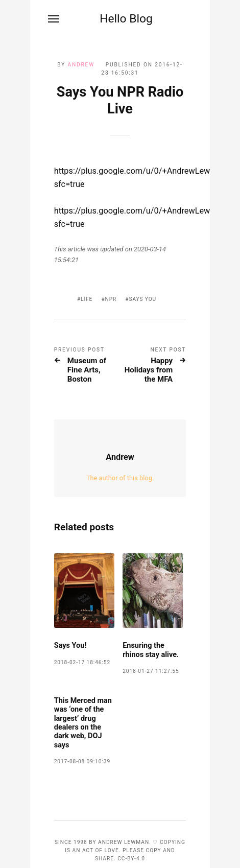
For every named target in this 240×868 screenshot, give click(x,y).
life (87, 299)
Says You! (70, 646)
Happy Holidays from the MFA (149, 370)
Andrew (81, 65)
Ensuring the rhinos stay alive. (151, 650)
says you (142, 299)
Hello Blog (126, 19)
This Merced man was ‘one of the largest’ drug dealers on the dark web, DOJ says (83, 723)
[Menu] (54, 19)
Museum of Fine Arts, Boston (87, 370)
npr (111, 299)
